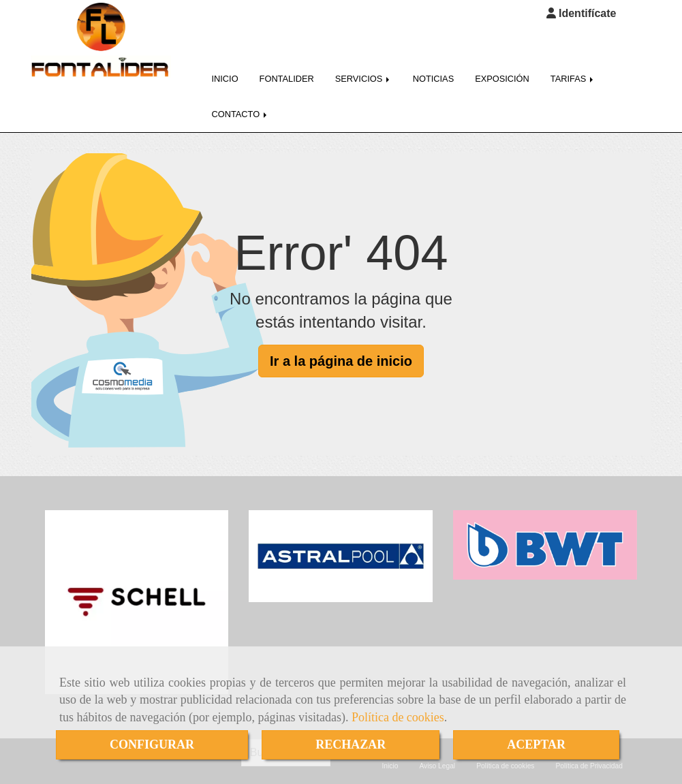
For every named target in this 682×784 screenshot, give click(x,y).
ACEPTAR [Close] (536, 744)
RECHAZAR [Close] (351, 744)
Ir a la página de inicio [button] (341, 354)
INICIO (225, 71)
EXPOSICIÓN (502, 71)
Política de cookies (398, 717)
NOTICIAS (433, 71)
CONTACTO (241, 107)
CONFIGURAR (152, 744)
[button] (582, 14)
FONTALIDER (287, 71)
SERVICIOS (363, 71)
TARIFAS (573, 71)
